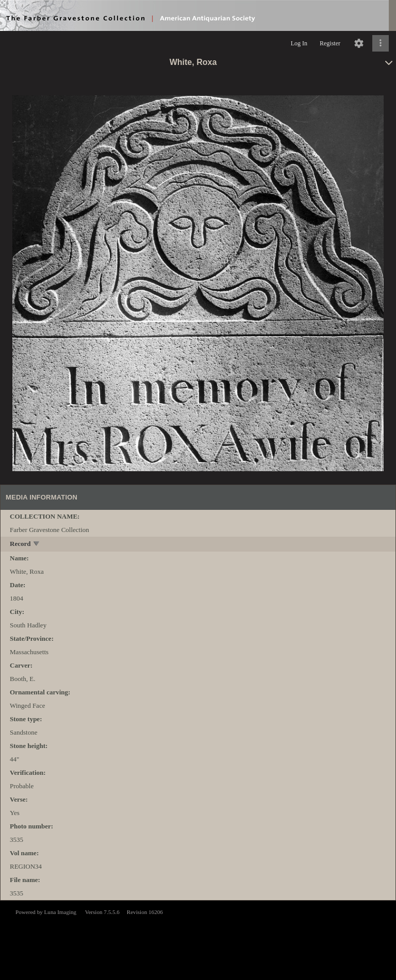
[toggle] (37, 545)
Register (330, 43)
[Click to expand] (381, 43)
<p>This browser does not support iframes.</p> (198, 939)
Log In (299, 43)
